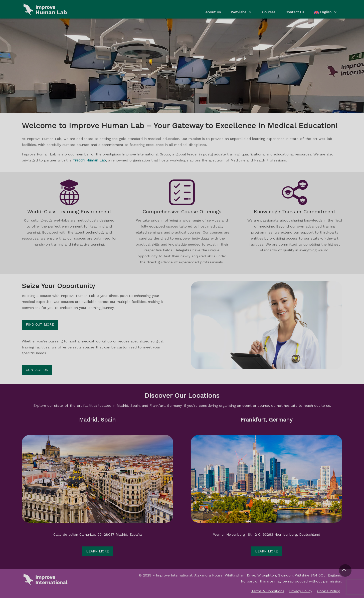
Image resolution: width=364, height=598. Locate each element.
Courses (269, 12)
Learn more (98, 551)
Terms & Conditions (268, 591)
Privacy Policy (301, 591)
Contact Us (295, 12)
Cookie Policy (328, 591)
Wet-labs (239, 12)
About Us (213, 12)
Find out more (40, 324)
